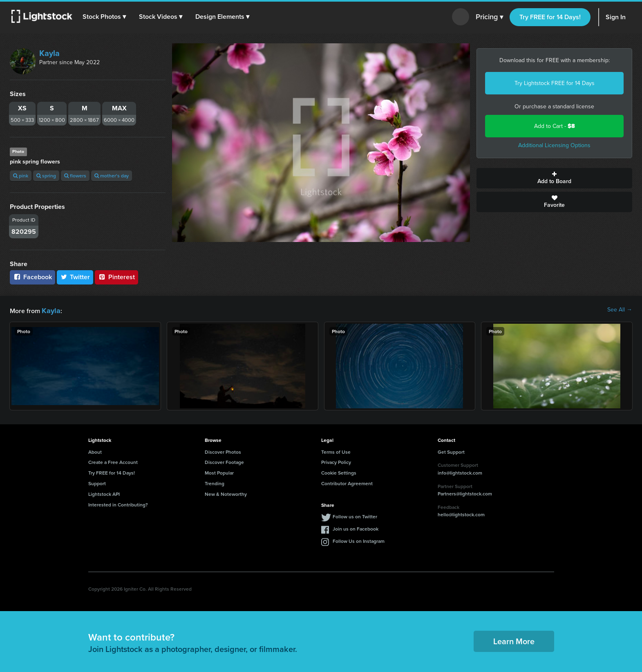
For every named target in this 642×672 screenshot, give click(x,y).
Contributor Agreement (347, 482)
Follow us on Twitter (355, 515)
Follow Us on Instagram (359, 540)
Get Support (451, 451)
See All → (620, 310)
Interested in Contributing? (118, 503)
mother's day (112, 176)
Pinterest (116, 277)
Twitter (75, 277)
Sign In (616, 17)
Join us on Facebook (356, 528)
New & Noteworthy (226, 493)
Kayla (49, 53)
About (95, 451)
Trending (215, 482)
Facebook (32, 277)
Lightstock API (104, 493)
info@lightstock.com (460, 472)
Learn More (514, 640)
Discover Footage (224, 461)
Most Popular (219, 472)
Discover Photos (223, 451)
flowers (75, 176)
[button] (106, 17)
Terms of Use (336, 451)
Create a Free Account (113, 461)
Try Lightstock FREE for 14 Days (555, 83)
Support (97, 482)
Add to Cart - (555, 126)
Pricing (489, 17)
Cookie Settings (339, 472)
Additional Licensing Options (554, 145)
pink (21, 176)
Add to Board (554, 178)
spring (46, 176)
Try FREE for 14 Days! (550, 17)
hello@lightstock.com (461, 513)
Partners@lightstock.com (465, 492)
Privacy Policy (336, 461)
